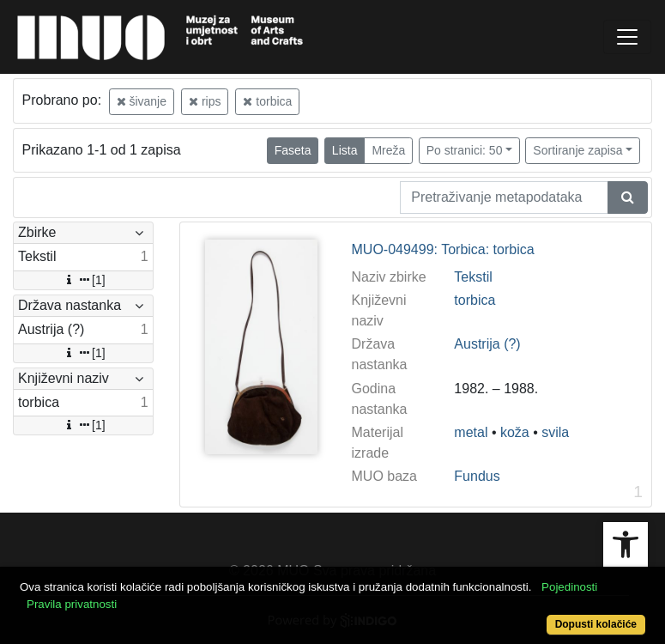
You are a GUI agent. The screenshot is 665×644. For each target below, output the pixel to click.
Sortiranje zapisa (577, 150)
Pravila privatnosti (72, 604)
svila (555, 432)
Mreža (388, 150)
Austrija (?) (487, 344)
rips (205, 101)
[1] (83, 280)
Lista (345, 150)
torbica (267, 101)
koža (515, 432)
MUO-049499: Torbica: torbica (443, 249)
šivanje (142, 101)
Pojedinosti (569, 587)
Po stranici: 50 (465, 150)
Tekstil (473, 277)
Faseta (293, 150)
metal (471, 432)
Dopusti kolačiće (596, 624)
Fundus (477, 476)
